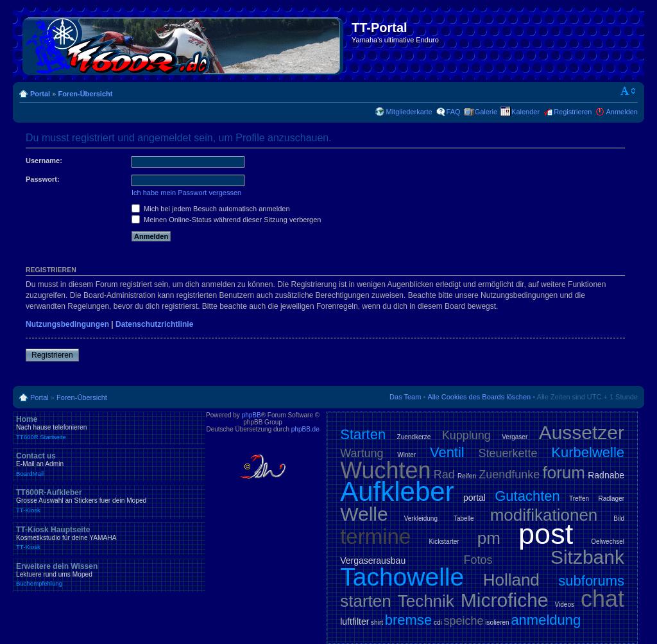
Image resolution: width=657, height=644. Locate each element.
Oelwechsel (608, 542)
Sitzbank (587, 557)
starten (366, 601)
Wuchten (385, 470)
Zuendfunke (509, 474)
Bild (619, 518)
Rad (444, 474)
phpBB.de (305, 429)
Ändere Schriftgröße (628, 91)
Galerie (486, 112)
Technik (426, 601)
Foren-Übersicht (85, 94)
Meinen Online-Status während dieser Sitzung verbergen (226, 220)
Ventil (447, 452)
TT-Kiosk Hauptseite (109, 538)
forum (564, 473)
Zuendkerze (414, 437)
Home (109, 428)
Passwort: (43, 179)
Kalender (525, 112)
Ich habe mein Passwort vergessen (186, 193)
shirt (377, 622)
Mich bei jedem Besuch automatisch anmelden (211, 209)
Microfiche (505, 600)
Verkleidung (421, 518)
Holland (511, 580)
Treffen (579, 499)
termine (375, 536)
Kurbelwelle (588, 452)
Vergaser (515, 437)
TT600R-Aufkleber (109, 501)
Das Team (405, 397)
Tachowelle (402, 577)
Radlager (611, 499)
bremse (408, 620)
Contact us (109, 464)
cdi (438, 622)
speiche (464, 621)
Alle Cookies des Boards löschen (479, 397)
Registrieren (573, 112)
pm (489, 538)
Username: (44, 161)
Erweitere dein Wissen (109, 575)
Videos (565, 605)
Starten (363, 434)
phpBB (252, 415)
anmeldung (546, 620)
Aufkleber (397, 492)
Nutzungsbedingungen (67, 324)
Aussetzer (582, 432)
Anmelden (622, 112)
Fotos (478, 560)
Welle (364, 514)
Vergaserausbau (373, 561)
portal (474, 498)
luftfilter (354, 622)
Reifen (467, 476)
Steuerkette (508, 453)
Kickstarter (444, 542)
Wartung (362, 453)
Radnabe (606, 475)
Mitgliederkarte (409, 112)
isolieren (497, 622)
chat (602, 599)
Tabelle (464, 518)
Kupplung (466, 435)
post (546, 534)
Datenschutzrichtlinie (154, 324)
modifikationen (544, 515)
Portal (40, 94)
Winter (406, 455)
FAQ (454, 112)
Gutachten (527, 496)
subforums (591, 581)
